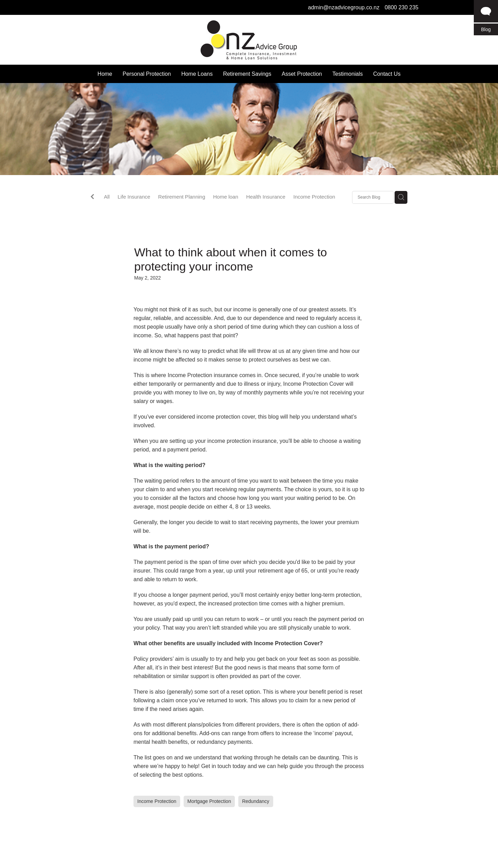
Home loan (226, 197)
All (107, 197)
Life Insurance (134, 197)
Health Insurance (266, 197)
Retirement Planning (182, 197)
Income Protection (314, 197)
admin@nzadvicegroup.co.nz (344, 7)
